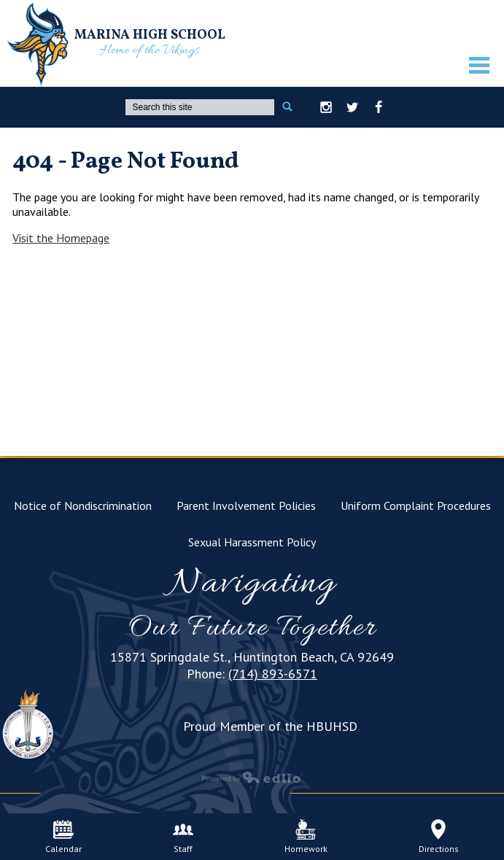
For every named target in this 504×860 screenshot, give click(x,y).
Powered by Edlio (252, 777)
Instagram (326, 109)
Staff (183, 837)
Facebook (379, 109)
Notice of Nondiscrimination (83, 505)
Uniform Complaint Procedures (416, 505)
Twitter (352, 109)
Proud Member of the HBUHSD (270, 726)
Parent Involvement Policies (246, 505)
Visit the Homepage (61, 238)
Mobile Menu (479, 65)
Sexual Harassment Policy (252, 542)
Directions (439, 837)
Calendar (63, 837)
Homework (306, 837)
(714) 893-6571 (273, 674)
